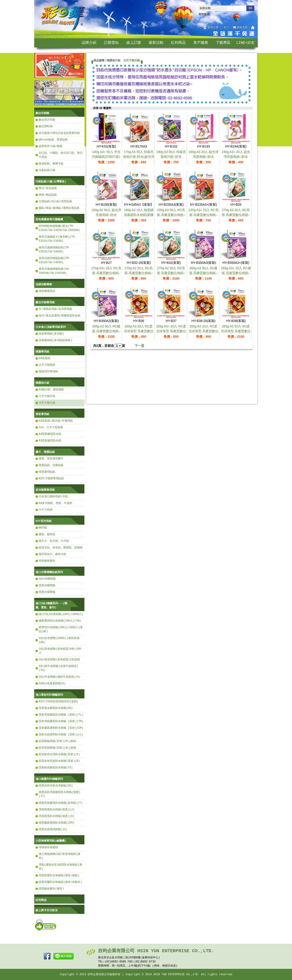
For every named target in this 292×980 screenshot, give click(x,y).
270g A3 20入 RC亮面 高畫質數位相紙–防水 (236, 215)
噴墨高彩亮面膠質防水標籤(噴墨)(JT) (60, 794)
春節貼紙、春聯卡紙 (51, 164)
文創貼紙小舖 (47, 170)
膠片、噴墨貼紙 (45, 452)
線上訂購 (134, 43)
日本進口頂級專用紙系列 (51, 327)
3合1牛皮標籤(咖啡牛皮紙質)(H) (60, 677)
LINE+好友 (245, 43)
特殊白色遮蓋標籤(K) (52, 683)
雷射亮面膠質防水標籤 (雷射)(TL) (61, 715)
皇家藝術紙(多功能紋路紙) (55, 340)
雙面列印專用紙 (48, 372)
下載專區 (223, 43)
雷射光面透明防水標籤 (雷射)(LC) (61, 735)
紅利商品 (178, 43)
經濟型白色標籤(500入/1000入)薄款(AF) (61, 629)
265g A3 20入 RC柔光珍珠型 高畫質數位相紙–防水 (139, 331)
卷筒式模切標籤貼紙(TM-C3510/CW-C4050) (54, 260)
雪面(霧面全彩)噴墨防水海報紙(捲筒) (60, 867)
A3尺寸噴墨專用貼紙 (51, 478)
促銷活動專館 (44, 284)
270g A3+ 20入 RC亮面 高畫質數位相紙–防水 (106, 273)
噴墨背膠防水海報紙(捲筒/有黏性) (60, 882)
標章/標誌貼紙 (48, 195)
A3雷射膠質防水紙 (50, 441)
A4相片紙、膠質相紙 (51, 390)
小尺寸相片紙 (47, 396)
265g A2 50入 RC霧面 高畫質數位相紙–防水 (106, 331)
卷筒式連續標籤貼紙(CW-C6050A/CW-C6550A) (54, 271)
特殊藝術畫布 (47, 561)
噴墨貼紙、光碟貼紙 (51, 465)
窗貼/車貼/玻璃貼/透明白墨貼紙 (59, 208)
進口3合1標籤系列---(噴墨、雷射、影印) (51, 605)
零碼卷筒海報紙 (48, 847)
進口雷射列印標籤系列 (49, 695)
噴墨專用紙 (42, 352)
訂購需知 (111, 43)
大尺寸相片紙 (47, 403)
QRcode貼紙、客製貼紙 (53, 140)
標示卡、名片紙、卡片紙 (54, 541)
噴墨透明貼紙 (47, 472)
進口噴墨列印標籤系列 (49, 779)
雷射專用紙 (42, 414)
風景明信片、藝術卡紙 (52, 554)
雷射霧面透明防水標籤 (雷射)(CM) (61, 728)
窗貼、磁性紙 (47, 534)
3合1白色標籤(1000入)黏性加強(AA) (59, 640)
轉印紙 (43, 528)
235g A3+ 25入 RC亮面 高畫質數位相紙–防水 (203, 215)
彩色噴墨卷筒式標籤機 (49, 219)
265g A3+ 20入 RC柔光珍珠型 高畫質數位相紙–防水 (171, 331)
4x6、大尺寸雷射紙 (51, 427)
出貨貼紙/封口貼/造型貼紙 (55, 201)
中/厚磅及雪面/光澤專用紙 (55, 309)
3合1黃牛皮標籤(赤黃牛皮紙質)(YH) (59, 668)
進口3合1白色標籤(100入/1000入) (61, 614)
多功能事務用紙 (45, 490)
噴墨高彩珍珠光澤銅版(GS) (56, 786)
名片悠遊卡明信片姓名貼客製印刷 (59, 133)
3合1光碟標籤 (47, 579)
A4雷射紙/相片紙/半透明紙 (56, 421)
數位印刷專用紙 (45, 302)
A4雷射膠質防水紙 (50, 434)
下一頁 (139, 346)
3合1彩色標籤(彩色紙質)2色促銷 (59, 660)
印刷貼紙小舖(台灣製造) (51, 182)
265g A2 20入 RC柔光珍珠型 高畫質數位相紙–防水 (203, 331)
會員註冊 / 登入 (218, 28)
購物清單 (242, 28)
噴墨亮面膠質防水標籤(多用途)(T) (61, 803)
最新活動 (156, 43)
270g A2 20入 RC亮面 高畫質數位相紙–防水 (139, 273)
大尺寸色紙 (46, 510)
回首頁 (253, 28)
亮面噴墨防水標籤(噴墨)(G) (57, 816)
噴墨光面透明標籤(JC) (53, 829)
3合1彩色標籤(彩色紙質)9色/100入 (60, 651)
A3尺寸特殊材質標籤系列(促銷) (59, 701)
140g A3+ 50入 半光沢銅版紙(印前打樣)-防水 (106, 157)
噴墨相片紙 (42, 383)
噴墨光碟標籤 (47, 592)
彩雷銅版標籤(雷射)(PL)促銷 (57, 741)
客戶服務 (201, 43)
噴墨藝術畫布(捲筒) (51, 889)
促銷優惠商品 (47, 291)
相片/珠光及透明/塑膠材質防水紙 (60, 316)
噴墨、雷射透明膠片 (51, 459)
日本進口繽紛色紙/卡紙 (53, 496)
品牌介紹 (89, 43)
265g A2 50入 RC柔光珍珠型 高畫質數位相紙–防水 (236, 331)
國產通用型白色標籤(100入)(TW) (60, 621)
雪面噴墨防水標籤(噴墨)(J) (57, 810)
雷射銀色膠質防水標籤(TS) (56, 768)
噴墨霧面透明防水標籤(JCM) (57, 823)
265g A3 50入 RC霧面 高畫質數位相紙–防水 (203, 273)
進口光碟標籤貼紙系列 (49, 572)
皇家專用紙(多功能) (51, 334)
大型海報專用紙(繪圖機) (51, 841)
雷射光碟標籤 (47, 585)
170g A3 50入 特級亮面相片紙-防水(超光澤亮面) (139, 157)
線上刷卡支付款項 (47, 910)
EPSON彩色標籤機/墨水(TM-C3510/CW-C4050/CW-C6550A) (59, 228)
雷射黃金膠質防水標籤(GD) (56, 708)
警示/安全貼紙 (48, 188)
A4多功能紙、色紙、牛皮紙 (55, 503)
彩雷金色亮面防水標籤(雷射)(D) (59, 761)
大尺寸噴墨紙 (47, 365)
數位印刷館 (42, 113)
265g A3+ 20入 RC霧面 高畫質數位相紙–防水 (236, 273)
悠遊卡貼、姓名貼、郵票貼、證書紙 (61, 548)
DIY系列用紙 (44, 521)
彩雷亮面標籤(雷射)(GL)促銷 (57, 748)
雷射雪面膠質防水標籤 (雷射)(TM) (61, 721)
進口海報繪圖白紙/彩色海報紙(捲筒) (60, 856)
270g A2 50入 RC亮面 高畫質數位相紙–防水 (171, 273)
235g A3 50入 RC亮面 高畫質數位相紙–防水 (171, 215)
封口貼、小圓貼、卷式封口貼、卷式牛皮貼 (61, 155)
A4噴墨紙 (44, 358)
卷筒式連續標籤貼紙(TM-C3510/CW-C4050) (54, 250)
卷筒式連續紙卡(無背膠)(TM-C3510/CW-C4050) (57, 239)
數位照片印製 (47, 120)
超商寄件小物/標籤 (51, 146)
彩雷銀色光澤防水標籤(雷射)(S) (59, 754)
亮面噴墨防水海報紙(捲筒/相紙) (59, 875)
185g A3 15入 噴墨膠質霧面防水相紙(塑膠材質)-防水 (139, 215)
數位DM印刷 (46, 126)
